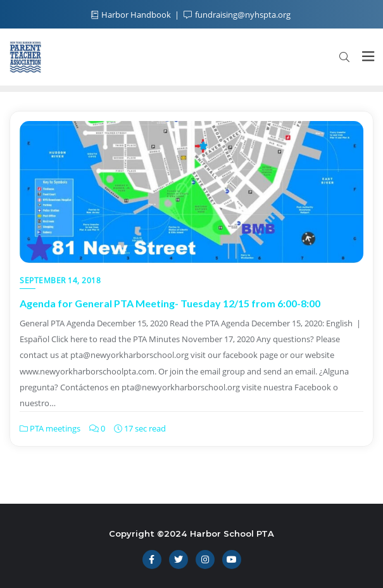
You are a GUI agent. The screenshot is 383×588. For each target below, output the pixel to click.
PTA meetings (50, 428)
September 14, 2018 (60, 280)
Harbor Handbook (132, 15)
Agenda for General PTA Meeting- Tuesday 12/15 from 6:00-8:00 (170, 303)
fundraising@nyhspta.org (237, 15)
